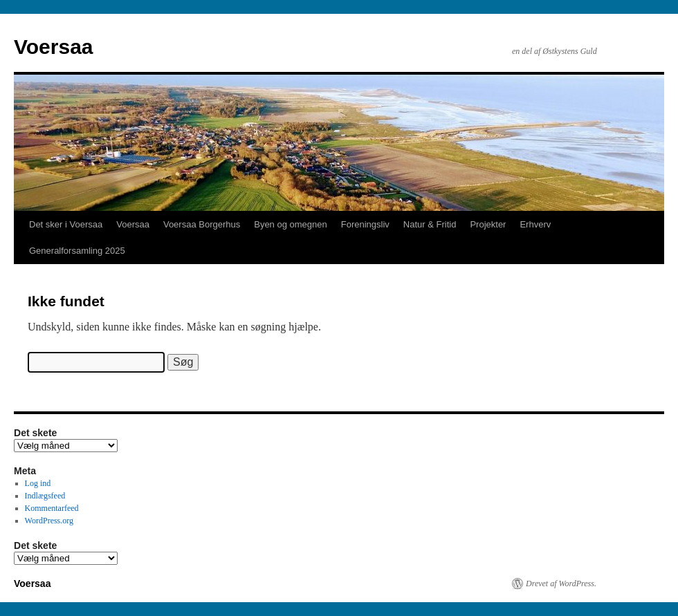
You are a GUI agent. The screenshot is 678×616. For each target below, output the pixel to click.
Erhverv (535, 224)
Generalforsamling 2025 (77, 251)
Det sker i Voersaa (66, 224)
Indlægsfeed (45, 496)
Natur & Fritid (430, 224)
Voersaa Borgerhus (202, 224)
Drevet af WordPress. (561, 584)
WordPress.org (49, 521)
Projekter (488, 224)
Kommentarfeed (52, 508)
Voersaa (54, 47)
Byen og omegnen (291, 224)
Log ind (38, 483)
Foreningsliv (365, 224)
